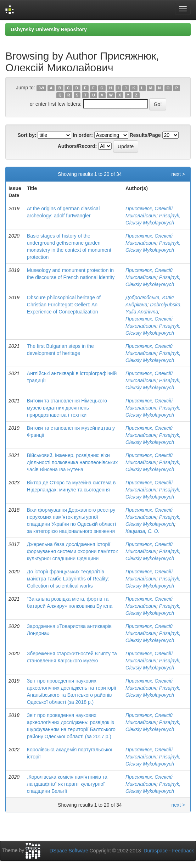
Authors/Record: (77, 146)
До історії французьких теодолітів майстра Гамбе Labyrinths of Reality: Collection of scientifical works (68, 579)
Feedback (183, 851)
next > (178, 174)
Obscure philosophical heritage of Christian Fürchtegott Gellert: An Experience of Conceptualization (64, 305)
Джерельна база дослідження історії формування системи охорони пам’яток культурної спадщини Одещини (72, 551)
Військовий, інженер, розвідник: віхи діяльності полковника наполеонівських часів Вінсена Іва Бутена (72, 462)
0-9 (41, 88)
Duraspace (156, 851)
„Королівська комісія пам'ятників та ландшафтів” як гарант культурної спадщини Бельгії (67, 784)
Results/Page (145, 135)
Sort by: (27, 135)
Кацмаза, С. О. (142, 531)
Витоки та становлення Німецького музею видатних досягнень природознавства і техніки (67, 408)
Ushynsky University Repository (49, 29)
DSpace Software (69, 851)
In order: (83, 135)
